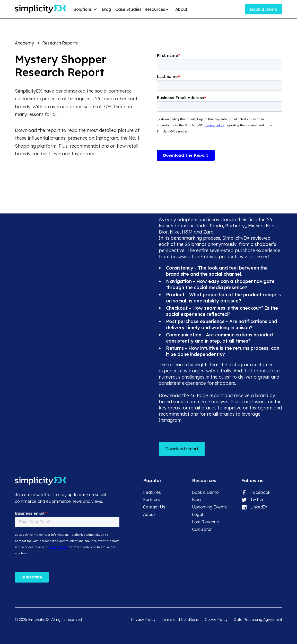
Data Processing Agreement (258, 620)
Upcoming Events (209, 507)
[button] (86, 9)
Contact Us (154, 507)
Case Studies (128, 9)
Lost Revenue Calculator (206, 526)
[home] (41, 9)
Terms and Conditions (180, 620)
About (181, 9)
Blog (107, 9)
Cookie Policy (216, 620)
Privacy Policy (143, 620)
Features (152, 492)
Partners (151, 499)
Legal (197, 514)
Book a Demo (263, 9)
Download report (182, 449)
